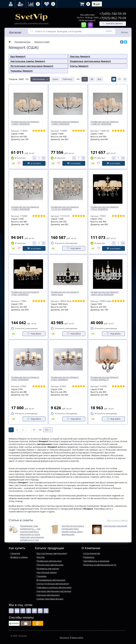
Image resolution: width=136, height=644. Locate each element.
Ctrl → (48, 430)
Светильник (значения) (115, 526)
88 (40, 430)
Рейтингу (68, 79)
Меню (125, 32)
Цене (55, 79)
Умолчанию (39, 79)
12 (85, 79)
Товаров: (13, 79)
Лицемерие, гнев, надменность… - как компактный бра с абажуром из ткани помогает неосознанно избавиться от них (32, 533)
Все (100, 79)
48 (92, 79)
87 (34, 430)
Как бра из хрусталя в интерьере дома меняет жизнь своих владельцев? (73, 530)
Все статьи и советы (117, 520)
